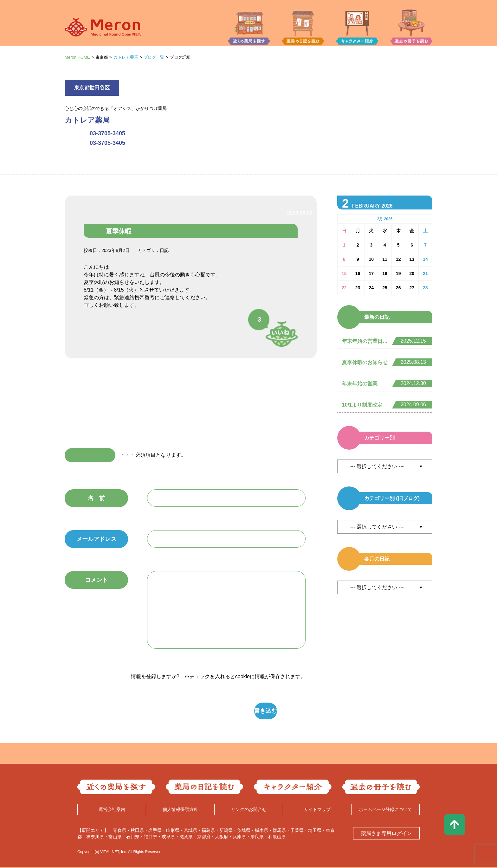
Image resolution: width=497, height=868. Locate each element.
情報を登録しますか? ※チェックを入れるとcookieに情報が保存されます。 (218, 676)
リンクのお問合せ (249, 810)
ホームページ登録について (385, 810)
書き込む (222, 711)
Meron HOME (77, 57)
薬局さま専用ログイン (386, 834)
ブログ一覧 (154, 57)
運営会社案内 (112, 810)
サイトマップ (317, 810)
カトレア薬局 (126, 57)
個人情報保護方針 (180, 810)
